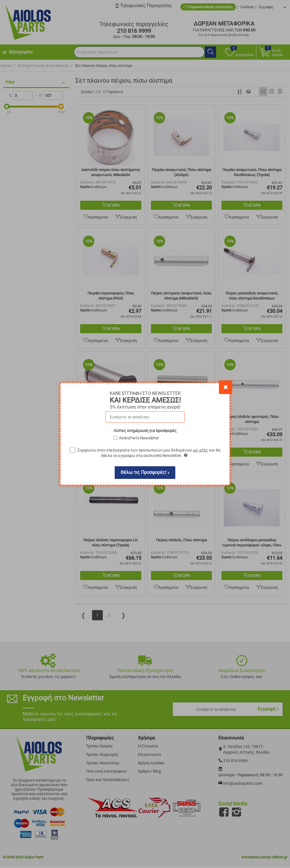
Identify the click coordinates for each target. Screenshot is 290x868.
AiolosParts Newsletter (139, 438)
